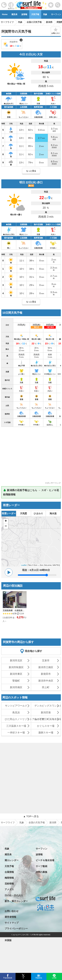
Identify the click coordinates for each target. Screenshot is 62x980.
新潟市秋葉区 (16, 667)
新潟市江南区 (46, 667)
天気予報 (35, 14)
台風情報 (9, 872)
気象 (45, 14)
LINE (54, 978)
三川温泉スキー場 (16, 726)
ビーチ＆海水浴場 (45, 860)
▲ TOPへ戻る (31, 816)
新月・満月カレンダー (16, 901)
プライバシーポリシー (16, 928)
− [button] (6, 526)
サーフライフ (8, 822)
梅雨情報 (9, 878)
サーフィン (41, 849)
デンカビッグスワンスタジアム (47, 706)
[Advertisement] (31, 455)
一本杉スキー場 (16, 732)
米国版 (8, 940)
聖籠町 (16, 681)
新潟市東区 (16, 674)
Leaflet (24, 565)
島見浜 (16, 712)
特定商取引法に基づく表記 (19, 934)
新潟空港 (46, 712)
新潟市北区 (16, 660)
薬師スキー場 (46, 732)
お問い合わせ (12, 911)
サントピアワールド (16, 706)
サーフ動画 (41, 866)
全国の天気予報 (37, 822)
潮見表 (14, 14)
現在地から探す (33, 651)
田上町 (46, 687)
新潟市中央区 (46, 681)
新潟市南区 (16, 687)
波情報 (24, 14)
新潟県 (53, 822)
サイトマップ (12, 923)
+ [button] (6, 521)
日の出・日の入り (14, 895)
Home (5, 14)
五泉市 (46, 660)
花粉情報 (9, 884)
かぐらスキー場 (46, 726)
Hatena (39, 978)
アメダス (9, 889)
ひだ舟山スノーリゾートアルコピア (18, 719)
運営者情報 (10, 917)
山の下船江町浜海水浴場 (47, 719)
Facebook (8, 977)
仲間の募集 (41, 872)
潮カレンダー (12, 860)
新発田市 (46, 674)
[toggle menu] (58, 4)
